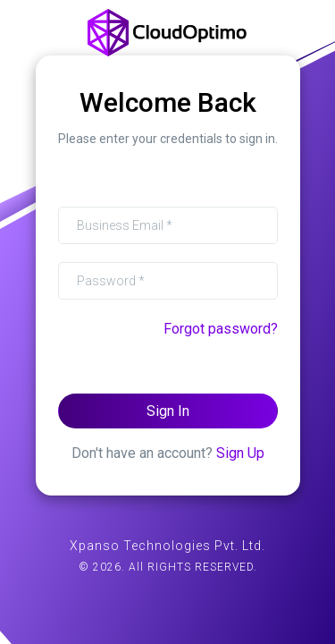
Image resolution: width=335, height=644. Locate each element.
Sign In (168, 410)
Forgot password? (221, 328)
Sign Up (240, 452)
